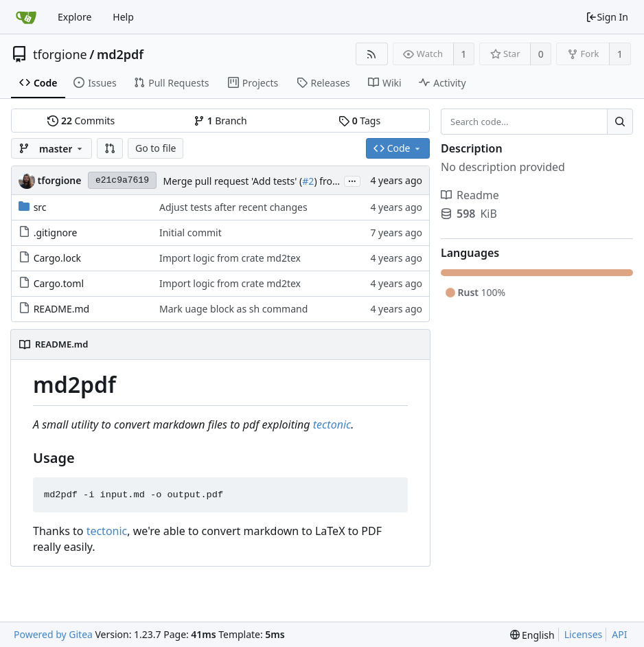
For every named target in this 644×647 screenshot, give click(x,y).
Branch (220, 121)
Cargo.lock (57, 258)
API (619, 634)
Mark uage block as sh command (233, 309)
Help (123, 17)
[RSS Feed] (372, 54)
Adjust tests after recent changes (233, 207)
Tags (359, 121)
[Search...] (620, 122)
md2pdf (120, 54)
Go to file (156, 148)
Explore (74, 17)
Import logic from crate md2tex (230, 258)
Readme (470, 195)
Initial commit (191, 232)
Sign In (607, 17)
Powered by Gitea (53, 634)
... (352, 180)
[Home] (26, 17)
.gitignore (56, 232)
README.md (62, 309)
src (40, 207)
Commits (81, 121)
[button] (110, 148)
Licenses (584, 634)
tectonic (332, 424)
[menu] (532, 635)
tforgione (60, 54)
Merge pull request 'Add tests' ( (232, 181)
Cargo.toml (59, 283)
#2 (308, 181)
